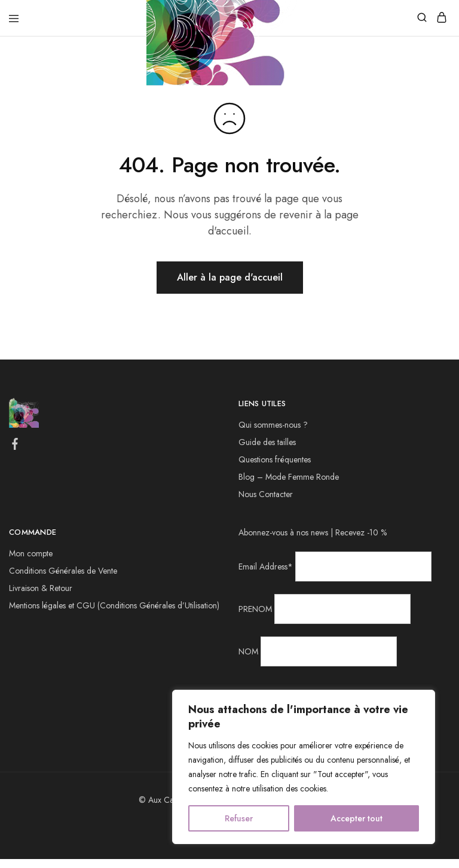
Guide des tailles (267, 442)
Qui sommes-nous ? (273, 425)
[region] (304, 767)
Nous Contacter (266, 494)
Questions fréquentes (275, 459)
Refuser (239, 818)
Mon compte (31, 553)
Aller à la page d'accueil (230, 277)
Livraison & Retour (41, 588)
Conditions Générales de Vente (63, 571)
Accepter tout (357, 818)
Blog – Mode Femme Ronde (289, 477)
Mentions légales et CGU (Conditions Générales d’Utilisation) (114, 605)
